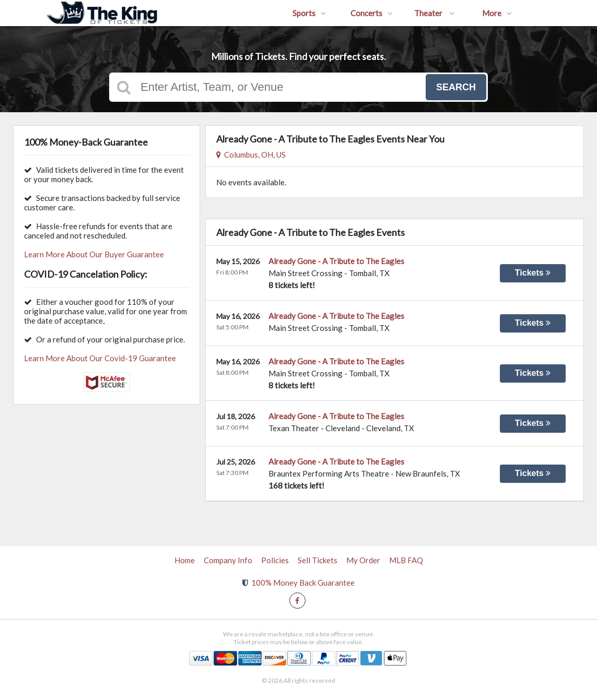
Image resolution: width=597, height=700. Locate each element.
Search (456, 87)
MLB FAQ (406, 560)
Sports (309, 13)
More (497, 13)
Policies (275, 560)
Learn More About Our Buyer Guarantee (94, 254)
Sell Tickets (318, 560)
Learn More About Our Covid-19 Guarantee (100, 358)
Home (185, 560)
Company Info (228, 560)
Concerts (372, 13)
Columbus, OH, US (251, 155)
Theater (434, 13)
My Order (363, 560)
